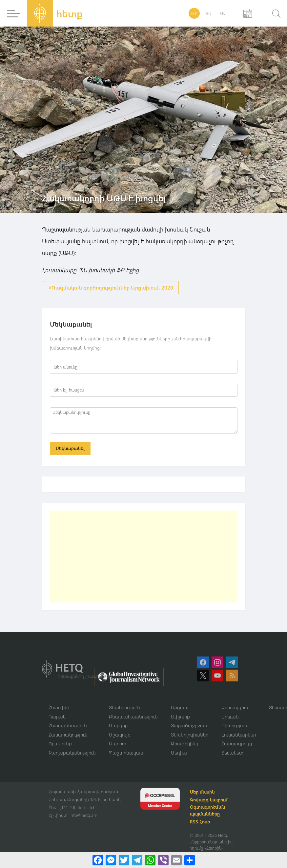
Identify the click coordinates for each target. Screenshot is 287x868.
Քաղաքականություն (72, 753)
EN (223, 13)
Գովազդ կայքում (209, 800)
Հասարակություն (68, 735)
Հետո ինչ (59, 707)
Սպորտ (118, 743)
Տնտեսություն (124, 707)
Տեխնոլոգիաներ (190, 735)
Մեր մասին (203, 792)
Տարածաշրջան (189, 725)
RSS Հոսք (200, 822)
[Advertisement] (144, 556)
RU (208, 13)
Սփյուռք (180, 717)
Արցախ (180, 707)
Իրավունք (60, 743)
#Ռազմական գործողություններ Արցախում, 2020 (111, 287)
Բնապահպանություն (133, 717)
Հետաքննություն (68, 725)
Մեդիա (179, 753)
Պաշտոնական (126, 753)
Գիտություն (234, 725)
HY (194, 13)
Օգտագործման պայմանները (208, 810)
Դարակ (57, 717)
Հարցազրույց (237, 743)
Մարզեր (118, 725)
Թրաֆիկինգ (185, 743)
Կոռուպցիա (235, 707)
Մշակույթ (120, 735)
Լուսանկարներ (239, 735)
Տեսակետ (232, 753)
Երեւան (230, 717)
